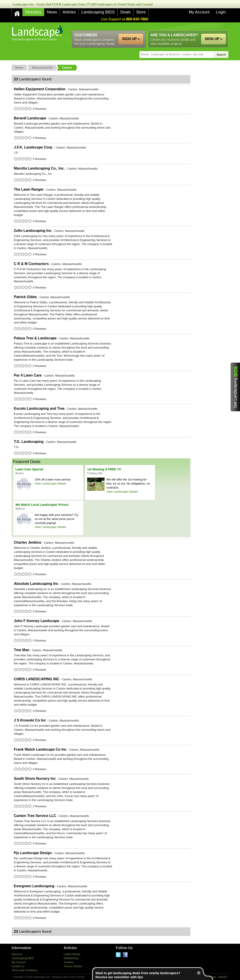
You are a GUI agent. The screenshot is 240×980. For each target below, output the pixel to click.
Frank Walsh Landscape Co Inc (101, 760)
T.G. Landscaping (101, 448)
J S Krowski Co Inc (101, 730)
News (52, 12)
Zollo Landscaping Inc (101, 243)
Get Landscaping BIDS (235, 387)
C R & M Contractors (101, 276)
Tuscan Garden (73, 966)
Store (141, 12)
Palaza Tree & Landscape (101, 352)
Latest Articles (72, 954)
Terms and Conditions (25, 970)
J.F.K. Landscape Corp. (101, 153)
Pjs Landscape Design (101, 865)
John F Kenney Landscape (101, 631)
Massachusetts (42, 68)
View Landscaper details (50, 484)
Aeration (69, 962)
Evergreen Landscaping (101, 902)
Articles (69, 12)
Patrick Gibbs (101, 313)
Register (223, 977)
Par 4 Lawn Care (101, 388)
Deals (125, 12)
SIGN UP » (214, 39)
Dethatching (71, 958)
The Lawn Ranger (101, 206)
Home (19, 68)
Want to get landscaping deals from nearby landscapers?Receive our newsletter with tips (148, 975)
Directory (33, 12)
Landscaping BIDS (98, 12)
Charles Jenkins (101, 559)
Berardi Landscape (101, 128)
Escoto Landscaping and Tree (101, 421)
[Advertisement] (147, 26)
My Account (199, 12)
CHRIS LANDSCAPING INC (101, 695)
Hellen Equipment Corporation (101, 99)
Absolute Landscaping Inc (101, 598)
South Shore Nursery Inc (101, 793)
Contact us (18, 966)
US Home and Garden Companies (38, 33)
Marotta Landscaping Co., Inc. (101, 174)
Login (221, 12)
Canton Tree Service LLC (101, 830)
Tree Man (101, 660)
